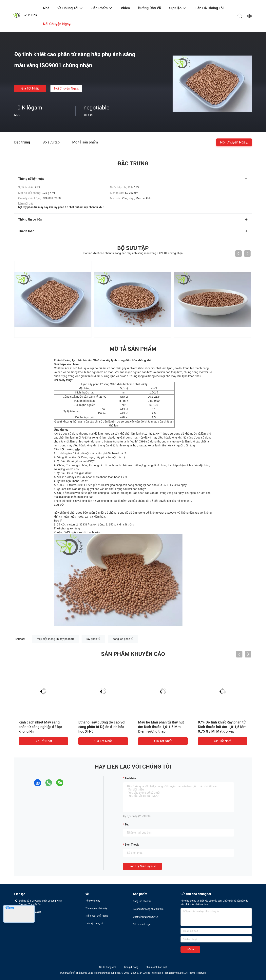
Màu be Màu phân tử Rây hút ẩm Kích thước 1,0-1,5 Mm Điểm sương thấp (161, 727)
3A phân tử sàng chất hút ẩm (148, 909)
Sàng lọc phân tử (142, 901)
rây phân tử (93, 639)
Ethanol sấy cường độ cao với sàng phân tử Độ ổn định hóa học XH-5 (102, 727)
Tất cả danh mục (142, 924)
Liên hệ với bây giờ (142, 866)
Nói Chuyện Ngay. (66, 88)
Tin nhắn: (131, 778)
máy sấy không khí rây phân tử (55, 639)
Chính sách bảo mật (156, 967)
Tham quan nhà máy (96, 908)
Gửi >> (190, 950)
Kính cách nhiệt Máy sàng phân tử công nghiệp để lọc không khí (40, 727)
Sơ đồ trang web (108, 967)
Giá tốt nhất (30, 88)
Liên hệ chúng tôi (95, 923)
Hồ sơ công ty (93, 901)
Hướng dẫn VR (150, 8)
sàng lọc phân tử (123, 639)
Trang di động (131, 967)
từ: (127, 824)
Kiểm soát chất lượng (97, 916)
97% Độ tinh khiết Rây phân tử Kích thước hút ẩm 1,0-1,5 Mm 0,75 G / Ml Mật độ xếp (222, 727)
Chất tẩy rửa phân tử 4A (145, 917)
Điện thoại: (132, 845)
